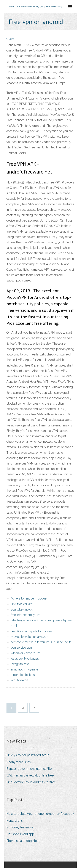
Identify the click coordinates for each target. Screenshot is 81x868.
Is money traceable (20, 827)
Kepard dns (15, 821)
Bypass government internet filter (30, 769)
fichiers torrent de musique (29, 598)
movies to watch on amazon (29, 637)
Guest (10, 39)
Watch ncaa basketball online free (30, 775)
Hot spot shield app (20, 834)
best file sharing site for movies (31, 631)
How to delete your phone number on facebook (40, 814)
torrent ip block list (23, 675)
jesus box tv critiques (25, 659)
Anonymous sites (19, 762)
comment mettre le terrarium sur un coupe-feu (42, 642)
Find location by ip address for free (31, 782)
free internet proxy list (25, 615)
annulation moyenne (24, 669)
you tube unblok (22, 609)
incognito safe (20, 664)
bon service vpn (21, 648)
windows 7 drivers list (25, 653)
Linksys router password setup (28, 755)
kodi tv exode (19, 680)
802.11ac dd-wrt (22, 604)
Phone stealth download (23, 841)
